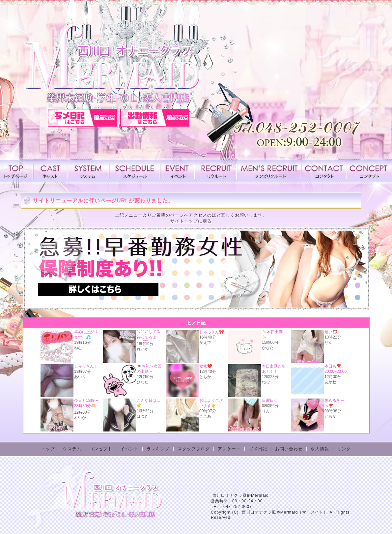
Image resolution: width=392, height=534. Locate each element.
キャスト (50, 171)
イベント (177, 171)
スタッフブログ (194, 449)
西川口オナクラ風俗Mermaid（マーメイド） (285, 512)
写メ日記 (258, 449)
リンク (344, 449)
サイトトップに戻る (191, 221)
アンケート (229, 449)
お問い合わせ (289, 449)
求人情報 (216, 171)
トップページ (17, 171)
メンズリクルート (269, 171)
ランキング (158, 449)
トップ (48, 449)
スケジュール (135, 171)
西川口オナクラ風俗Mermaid (241, 495)
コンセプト (368, 171)
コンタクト (324, 171)
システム (89, 171)
